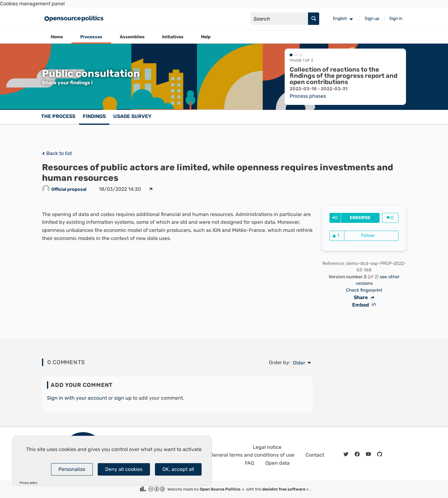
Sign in (396, 19)
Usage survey (132, 116)
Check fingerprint (364, 290)
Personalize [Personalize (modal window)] (72, 469)
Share (364, 298)
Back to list (57, 153)
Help (206, 37)
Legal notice (267, 447)
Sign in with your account (77, 398)
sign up (123, 398)
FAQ (250, 463)
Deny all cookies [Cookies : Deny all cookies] (124, 469)
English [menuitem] (340, 19)
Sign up (372, 19)
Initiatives (173, 37)
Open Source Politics (222, 489)
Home (57, 37)
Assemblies (132, 37)
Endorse (364, 218)
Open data (278, 463)
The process (58, 116)
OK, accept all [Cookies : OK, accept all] (178, 469)
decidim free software (286, 489)
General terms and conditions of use (252, 455)
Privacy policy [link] (28, 483)
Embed (364, 305)
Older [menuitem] (299, 363)
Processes (91, 37)
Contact (315, 455)
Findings (94, 116)
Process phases (308, 96)
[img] (43, 153)
